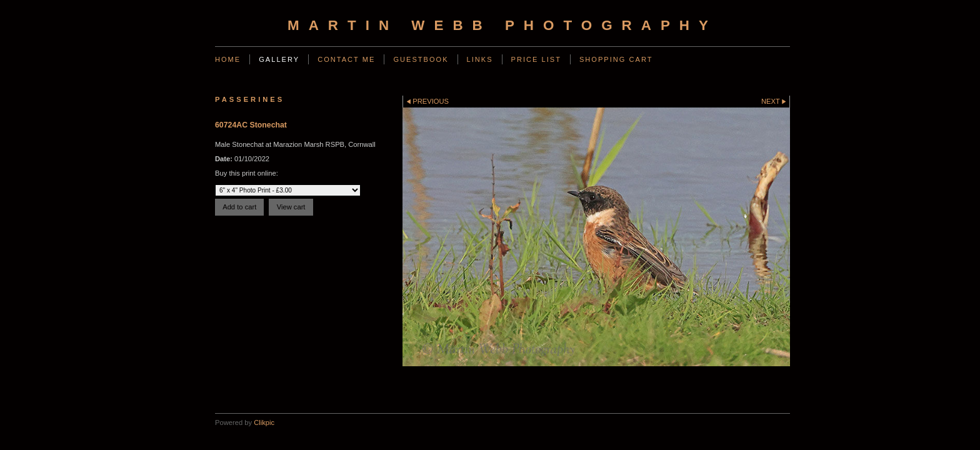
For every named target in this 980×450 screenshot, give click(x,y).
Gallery (279, 59)
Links (480, 59)
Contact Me (346, 59)
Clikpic (264, 422)
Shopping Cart (616, 59)
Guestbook (421, 59)
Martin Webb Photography (502, 25)
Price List (536, 59)
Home (228, 59)
